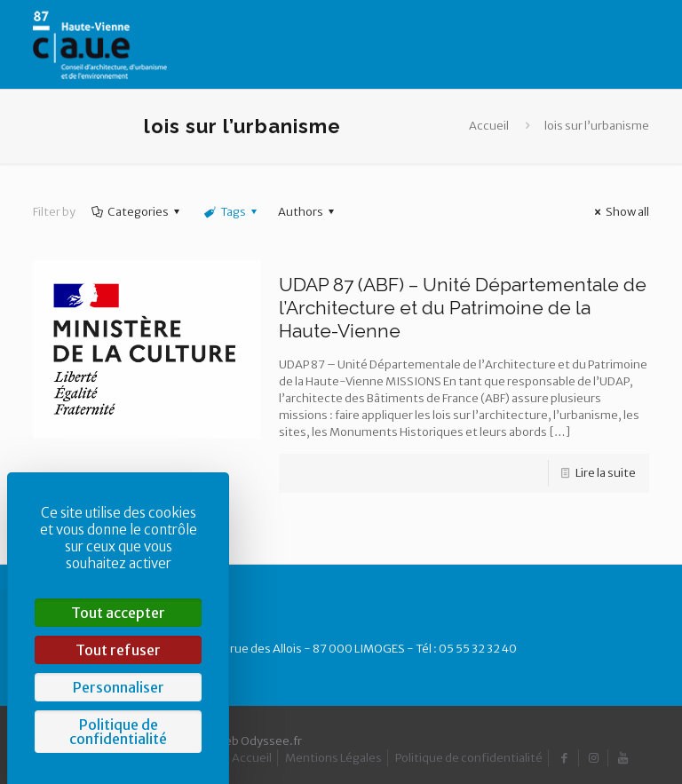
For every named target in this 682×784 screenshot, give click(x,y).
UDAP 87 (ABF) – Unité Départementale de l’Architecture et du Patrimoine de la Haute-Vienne (463, 308)
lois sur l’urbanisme (597, 126)
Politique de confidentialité (469, 758)
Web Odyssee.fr (258, 741)
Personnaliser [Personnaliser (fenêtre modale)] (119, 687)
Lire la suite (606, 473)
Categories (137, 212)
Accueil (489, 126)
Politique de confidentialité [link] (118, 732)
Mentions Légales (333, 758)
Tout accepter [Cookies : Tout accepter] (118, 613)
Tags (231, 212)
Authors (309, 212)
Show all (619, 212)
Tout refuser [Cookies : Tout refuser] (118, 650)
